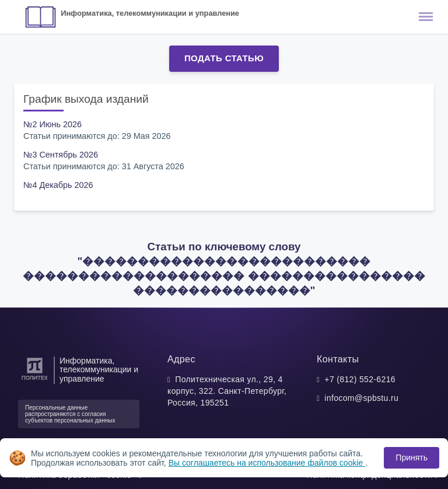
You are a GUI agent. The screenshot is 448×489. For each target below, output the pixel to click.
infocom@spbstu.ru (361, 398)
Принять (412, 457)
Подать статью (224, 58)
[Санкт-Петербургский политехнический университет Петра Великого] (35, 380)
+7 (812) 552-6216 (360, 379)
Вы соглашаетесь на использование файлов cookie (267, 463)
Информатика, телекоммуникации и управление (150, 13)
